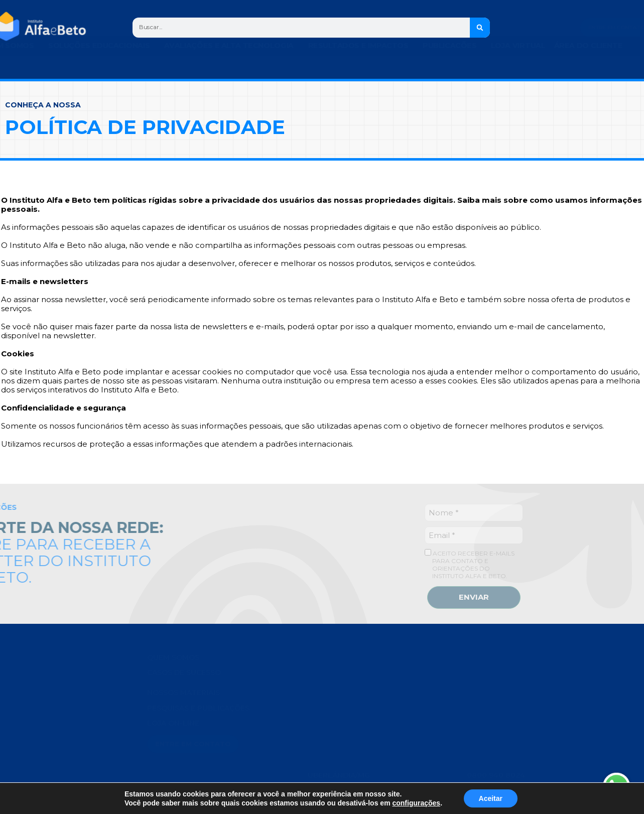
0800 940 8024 (496, 657)
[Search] (489, 28)
